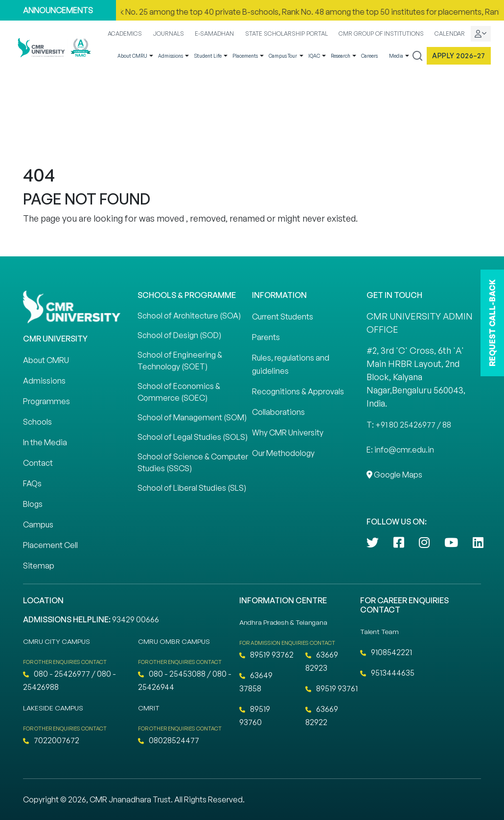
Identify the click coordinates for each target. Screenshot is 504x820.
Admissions (171, 56)
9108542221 (386, 652)
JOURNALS (169, 34)
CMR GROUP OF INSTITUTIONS (381, 34)
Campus (38, 524)
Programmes (46, 401)
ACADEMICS (125, 34)
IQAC (314, 56)
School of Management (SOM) (192, 417)
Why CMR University (288, 433)
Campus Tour (283, 56)
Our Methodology (283, 453)
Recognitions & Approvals (298, 391)
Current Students (283, 317)
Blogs (33, 504)
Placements (245, 56)
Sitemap (39, 566)
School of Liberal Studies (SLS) (192, 488)
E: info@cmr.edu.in (400, 450)
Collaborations (278, 412)
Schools (37, 422)
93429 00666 (136, 619)
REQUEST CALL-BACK (492, 323)
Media (396, 56)
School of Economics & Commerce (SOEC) (179, 392)
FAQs (32, 483)
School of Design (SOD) (179, 335)
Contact (38, 463)
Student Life (208, 56)
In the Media (45, 442)
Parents (266, 337)
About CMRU (132, 56)
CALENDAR (450, 34)
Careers (369, 56)
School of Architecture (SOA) (189, 316)
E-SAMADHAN (214, 34)
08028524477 (169, 740)
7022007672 (51, 740)
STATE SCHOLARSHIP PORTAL (286, 34)
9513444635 (387, 673)
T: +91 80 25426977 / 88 (409, 425)
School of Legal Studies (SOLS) (193, 437)
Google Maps (394, 475)
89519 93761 (332, 688)
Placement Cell (50, 545)
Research (341, 56)
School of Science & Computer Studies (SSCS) (193, 462)
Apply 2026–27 (459, 56)
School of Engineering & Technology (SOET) (180, 361)
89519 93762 (266, 655)
